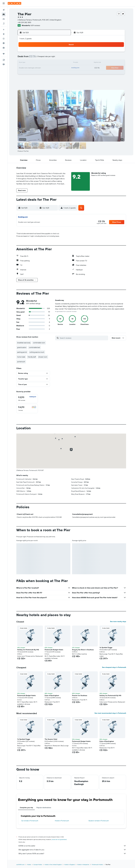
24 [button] (38, 73)
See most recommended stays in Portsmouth (110, 713)
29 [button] (64, 73)
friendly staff (32, 357)
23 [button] (33, 73)
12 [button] (48, 63)
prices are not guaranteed (59, 839)
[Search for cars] (4, 19)
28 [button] (59, 73)
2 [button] (33, 58)
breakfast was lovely (24, 343)
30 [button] (33, 78)
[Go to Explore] (4, 34)
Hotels (29, 865)
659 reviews (35, 25)
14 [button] (59, 63)
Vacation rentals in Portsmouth (99, 821)
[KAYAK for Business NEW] (4, 48)
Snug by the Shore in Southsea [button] (83, 650)
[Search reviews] (83, 338)
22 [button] (64, 68)
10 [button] (38, 63)
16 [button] (33, 68)
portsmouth (21, 362)
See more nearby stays (118, 621)
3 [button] (38, 58)
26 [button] (48, 73)
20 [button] (54, 68)
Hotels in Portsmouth (62, 821)
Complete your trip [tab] (26, 808)
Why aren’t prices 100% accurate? (72, 853)
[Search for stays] (4, 14)
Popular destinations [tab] (44, 808)
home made (21, 357)
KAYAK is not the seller (72, 846)
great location (22, 347)
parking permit (22, 352)
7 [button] (59, 58)
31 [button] (38, 78)
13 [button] (54, 63)
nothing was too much (37, 352)
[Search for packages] (4, 23)
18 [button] (43, 68)
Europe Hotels (38, 865)
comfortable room (39, 343)
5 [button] (48, 58)
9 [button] (33, 63)
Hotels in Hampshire (83, 865)
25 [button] (43, 73)
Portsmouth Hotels (97, 865)
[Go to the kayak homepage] (14, 3)
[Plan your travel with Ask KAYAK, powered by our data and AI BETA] (4, 30)
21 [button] (59, 68)
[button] (4, 3)
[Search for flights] (4, 10)
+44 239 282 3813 (24, 22)
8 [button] (64, 58)
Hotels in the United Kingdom (53, 865)
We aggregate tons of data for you (72, 850)
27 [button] (54, 73)
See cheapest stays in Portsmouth (114, 667)
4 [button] (43, 58)
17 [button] (38, 68)
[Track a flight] (4, 39)
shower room (43, 357)
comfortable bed (34, 347)
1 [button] (64, 52)
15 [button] (64, 63)
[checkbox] (27, 399)
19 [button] (48, 68)
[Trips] (4, 54)
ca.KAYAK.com (20, 865)
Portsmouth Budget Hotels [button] (54, 650)
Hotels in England (69, 865)
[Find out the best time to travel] (4, 43)
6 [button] (54, 58)
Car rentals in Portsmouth (30, 821)
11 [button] (43, 63)
